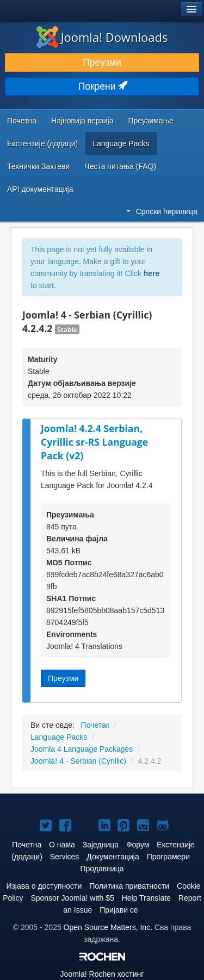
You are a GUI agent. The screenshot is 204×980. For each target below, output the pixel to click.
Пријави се (119, 910)
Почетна (22, 121)
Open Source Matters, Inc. (108, 927)
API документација (40, 189)
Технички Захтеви (38, 166)
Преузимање (151, 121)
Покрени (102, 86)
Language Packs (121, 143)
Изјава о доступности (44, 886)
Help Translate (146, 898)
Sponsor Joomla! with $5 (72, 898)
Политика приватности (129, 886)
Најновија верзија (82, 121)
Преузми (102, 63)
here (152, 273)
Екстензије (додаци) (42, 143)
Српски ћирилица (162, 211)
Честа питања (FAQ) (120, 166)
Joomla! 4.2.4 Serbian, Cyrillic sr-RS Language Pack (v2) (94, 442)
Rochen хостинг (102, 974)
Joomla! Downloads (102, 37)
